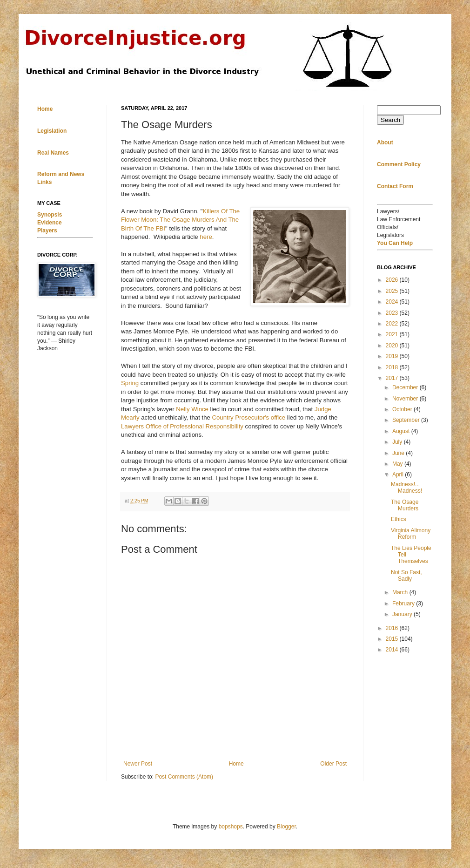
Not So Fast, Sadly (406, 576)
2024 (393, 302)
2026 (393, 280)
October (403, 409)
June (399, 453)
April (399, 475)
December (406, 387)
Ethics (399, 519)
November (406, 399)
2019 (393, 356)
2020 (393, 346)
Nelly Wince (192, 409)
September (407, 420)
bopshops (231, 827)
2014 (393, 650)
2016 (393, 628)
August (402, 431)
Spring (130, 383)
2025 (393, 291)
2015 (393, 639)
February (404, 604)
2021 (393, 334)
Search (390, 120)
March (401, 592)
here (206, 237)
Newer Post (138, 764)
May (398, 464)
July (398, 442)
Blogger (286, 827)
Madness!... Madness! (406, 488)
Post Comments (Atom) (184, 777)
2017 (393, 378)
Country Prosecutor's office (248, 417)
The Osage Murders (405, 505)
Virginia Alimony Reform (411, 534)
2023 (393, 313)
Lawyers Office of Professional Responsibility (182, 426)
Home (236, 764)
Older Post (333, 764)
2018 (393, 367)
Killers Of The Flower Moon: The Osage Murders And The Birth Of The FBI (180, 220)
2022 (393, 324)
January (403, 614)
